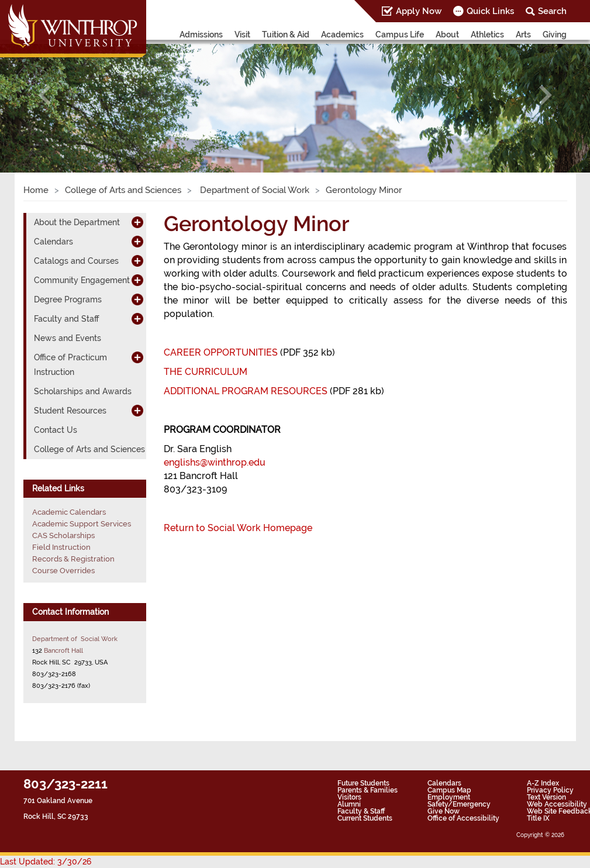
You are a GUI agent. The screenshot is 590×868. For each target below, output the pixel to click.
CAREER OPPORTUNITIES (221, 352)
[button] (44, 95)
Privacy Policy (550, 790)
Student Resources (70, 411)
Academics (342, 35)
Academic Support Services (82, 524)
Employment (449, 797)
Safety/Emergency (459, 804)
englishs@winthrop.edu (215, 462)
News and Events (68, 338)
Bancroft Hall (63, 650)
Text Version (546, 797)
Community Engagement (82, 280)
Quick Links (490, 11)
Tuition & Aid (286, 35)
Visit (242, 35)
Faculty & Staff (361, 811)
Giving (555, 35)
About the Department (77, 222)
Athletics (487, 35)
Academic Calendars (69, 512)
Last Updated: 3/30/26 (46, 862)
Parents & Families (368, 790)
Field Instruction (61, 547)
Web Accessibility (557, 804)
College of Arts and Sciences (123, 190)
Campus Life (400, 35)
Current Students (365, 818)
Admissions (201, 35)
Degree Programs (68, 299)
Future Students (363, 783)
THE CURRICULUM (206, 372)
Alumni (349, 804)
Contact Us (56, 430)
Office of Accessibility (463, 818)
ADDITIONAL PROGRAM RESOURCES (246, 391)
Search (552, 11)
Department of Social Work (253, 190)
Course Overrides (63, 571)
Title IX (538, 818)
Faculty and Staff (66, 319)
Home (36, 190)
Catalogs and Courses (76, 261)
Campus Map (449, 790)
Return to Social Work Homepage (238, 528)
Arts (523, 35)
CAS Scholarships (63, 535)
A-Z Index (543, 783)
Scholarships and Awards (83, 391)
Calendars (54, 242)
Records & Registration (73, 559)
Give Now (444, 811)
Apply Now (419, 11)
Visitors (349, 797)
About (447, 35)
